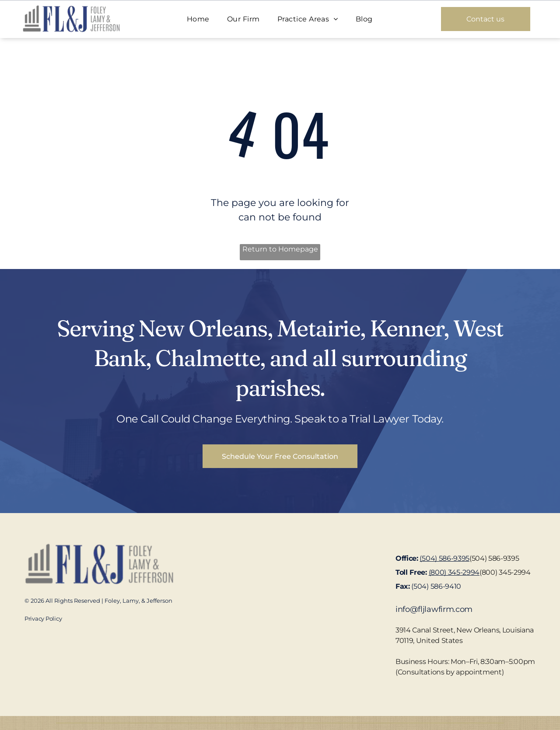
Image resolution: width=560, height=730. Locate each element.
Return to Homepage (280, 249)
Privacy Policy (43, 618)
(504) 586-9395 (494, 558)
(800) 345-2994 (505, 572)
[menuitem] (198, 19)
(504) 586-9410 (436, 586)
